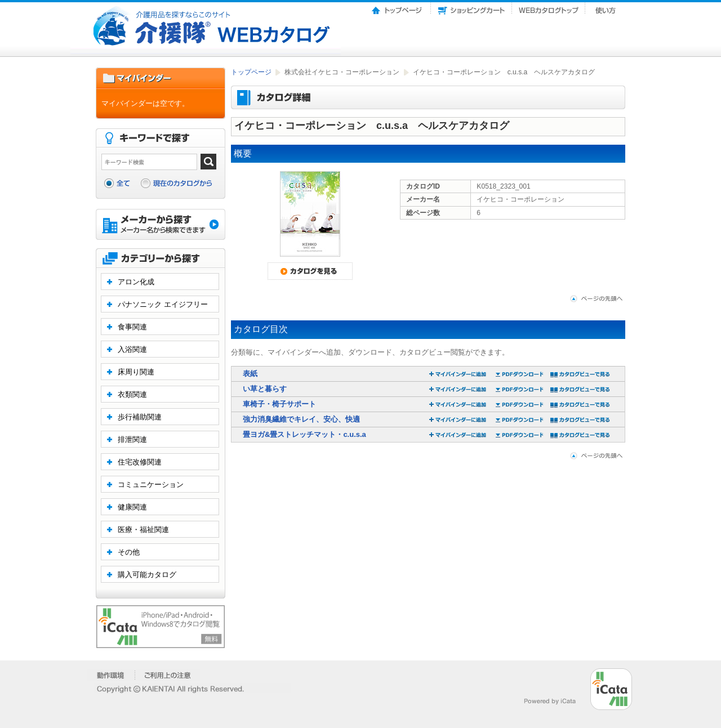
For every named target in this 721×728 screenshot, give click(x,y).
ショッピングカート (471, 7)
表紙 (250, 374)
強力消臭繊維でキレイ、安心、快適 (301, 419)
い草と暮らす (265, 389)
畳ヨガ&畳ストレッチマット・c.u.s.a (304, 434)
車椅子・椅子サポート (279, 404)
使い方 (607, 7)
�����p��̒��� (168, 675)
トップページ (398, 7)
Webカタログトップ (549, 7)
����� (111, 675)
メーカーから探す (161, 225)
